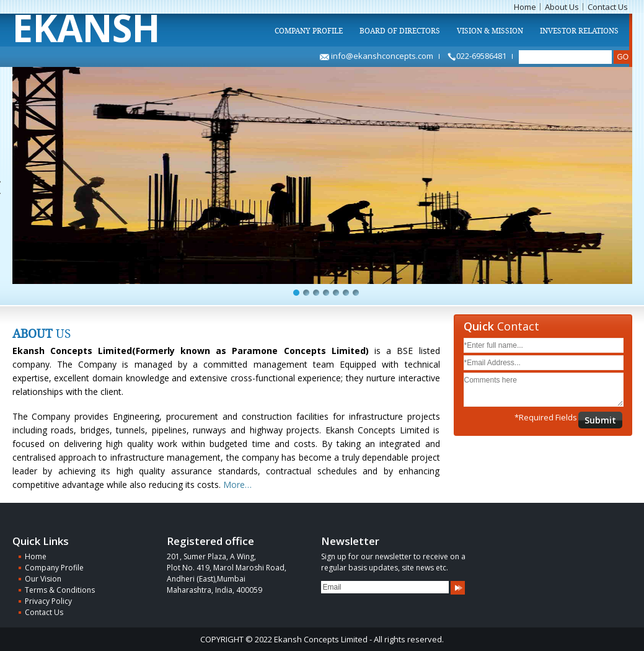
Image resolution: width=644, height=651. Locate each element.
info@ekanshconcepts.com (377, 56)
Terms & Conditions (60, 590)
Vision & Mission (490, 31)
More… (236, 485)
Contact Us (608, 7)
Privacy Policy (48, 601)
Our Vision (43, 579)
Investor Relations (579, 31)
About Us (562, 7)
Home (525, 7)
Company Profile (309, 31)
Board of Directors (400, 31)
